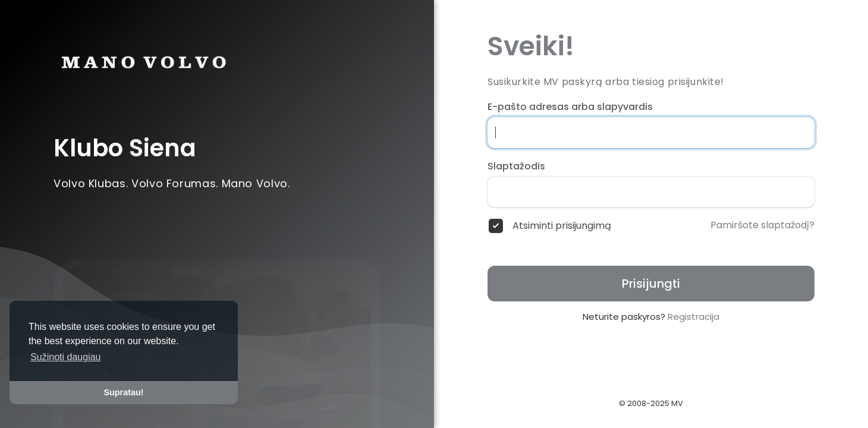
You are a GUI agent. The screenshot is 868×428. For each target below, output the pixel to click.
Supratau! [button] (123, 392)
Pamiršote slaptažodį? (762, 225)
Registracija (694, 317)
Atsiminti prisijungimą (562, 226)
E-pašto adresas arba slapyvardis (570, 107)
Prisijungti (651, 284)
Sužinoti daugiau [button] (65, 357)
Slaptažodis (516, 166)
